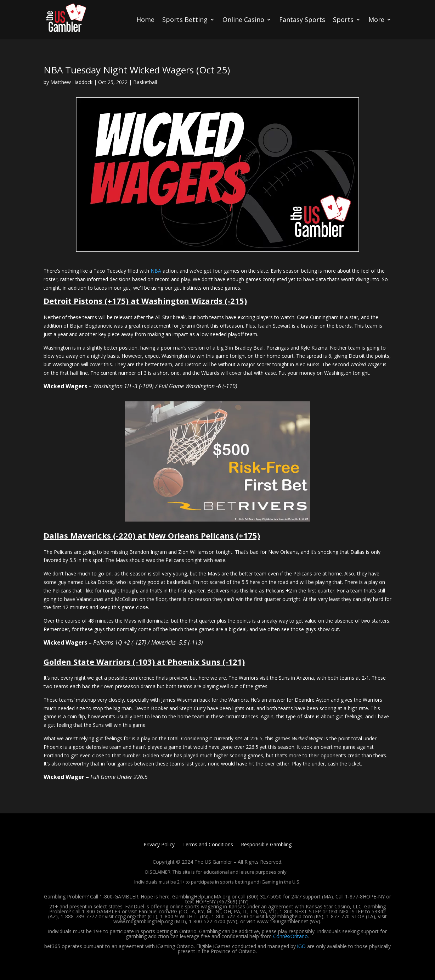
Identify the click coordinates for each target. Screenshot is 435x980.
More (376, 20)
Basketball (145, 82)
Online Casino (243, 20)
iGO (301, 946)
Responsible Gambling (266, 845)
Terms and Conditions (208, 845)
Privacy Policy (159, 845)
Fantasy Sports (302, 20)
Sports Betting (185, 20)
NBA (156, 271)
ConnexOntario (290, 936)
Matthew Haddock (71, 82)
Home (145, 20)
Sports (343, 20)
